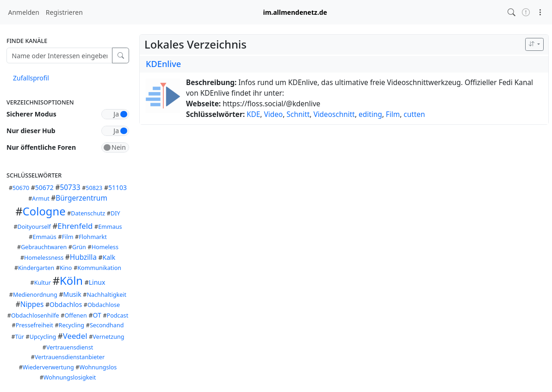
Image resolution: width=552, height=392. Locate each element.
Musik (72, 294)
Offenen (75, 315)
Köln (71, 281)
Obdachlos (66, 304)
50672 (44, 187)
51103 (118, 187)
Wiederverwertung (48, 367)
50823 (94, 188)
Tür (20, 337)
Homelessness (44, 258)
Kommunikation (99, 268)
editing (370, 114)
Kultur (43, 283)
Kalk (109, 257)
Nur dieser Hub (31, 131)
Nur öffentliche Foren (41, 147)
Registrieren (64, 12)
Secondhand (107, 325)
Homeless (105, 247)
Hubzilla (83, 257)
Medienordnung (35, 295)
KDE (253, 114)
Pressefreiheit (34, 325)
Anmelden (24, 12)
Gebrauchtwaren (44, 247)
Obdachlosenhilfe (35, 315)
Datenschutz (88, 213)
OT (97, 315)
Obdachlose (104, 305)
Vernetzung (108, 337)
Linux (97, 282)
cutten (414, 114)
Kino (66, 268)
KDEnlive (163, 64)
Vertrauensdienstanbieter (70, 357)
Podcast (118, 315)
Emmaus (110, 227)
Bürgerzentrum (81, 198)
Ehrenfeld (75, 226)
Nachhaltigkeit (106, 295)
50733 (70, 187)
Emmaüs (44, 237)
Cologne (44, 211)
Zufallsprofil (31, 78)
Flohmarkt (93, 237)
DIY (115, 213)
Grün (79, 247)
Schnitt (298, 114)
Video (273, 114)
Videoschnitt (334, 114)
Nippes (32, 304)
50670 (21, 188)
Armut (40, 199)
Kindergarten (36, 268)
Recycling (71, 325)
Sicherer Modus (31, 114)
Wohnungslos (98, 367)
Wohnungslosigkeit (70, 377)
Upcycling (43, 337)
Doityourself (34, 227)
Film (68, 237)
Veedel (75, 336)
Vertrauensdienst (70, 347)
